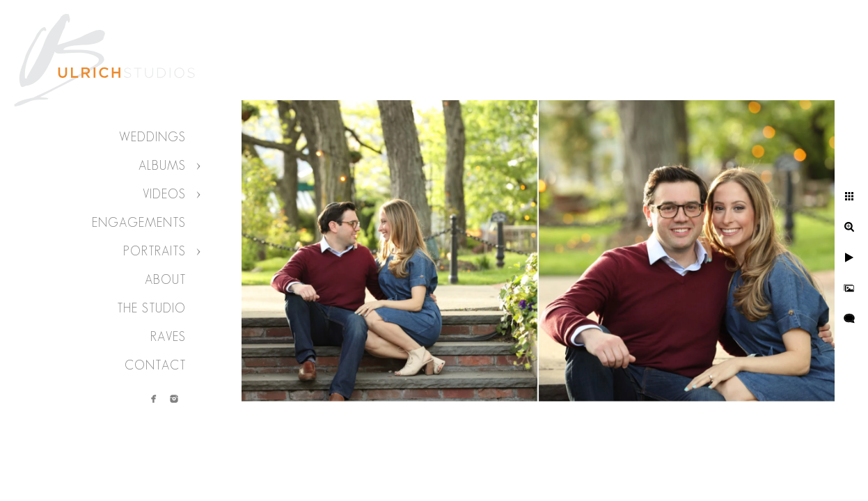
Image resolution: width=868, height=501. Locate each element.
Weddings (152, 137)
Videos (164, 194)
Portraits (155, 251)
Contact (155, 365)
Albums (162, 166)
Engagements (139, 223)
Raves (168, 337)
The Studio (151, 308)
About (165, 280)
